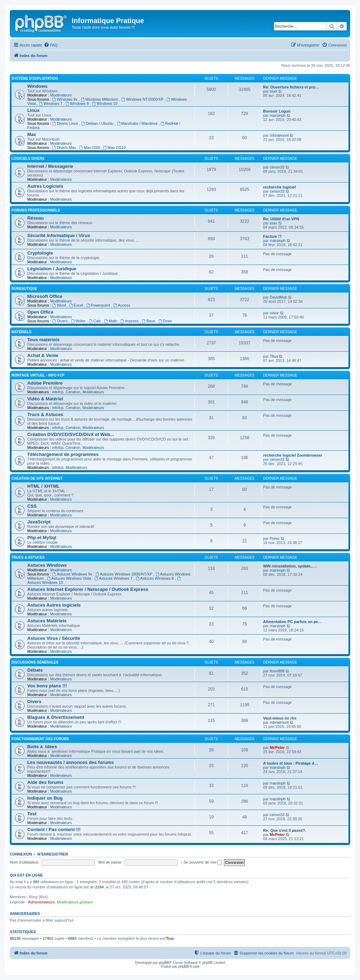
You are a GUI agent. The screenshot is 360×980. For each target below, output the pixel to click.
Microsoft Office (45, 296)
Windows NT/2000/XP (143, 99)
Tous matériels (43, 340)
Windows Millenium (100, 99)
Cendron (73, 392)
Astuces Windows (47, 565)
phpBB (164, 963)
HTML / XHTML (44, 486)
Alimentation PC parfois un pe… (292, 622)
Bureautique (24, 289)
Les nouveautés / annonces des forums (70, 762)
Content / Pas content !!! (54, 829)
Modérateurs (61, 95)
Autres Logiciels (45, 186)
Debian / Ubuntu (98, 123)
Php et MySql (42, 538)
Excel (77, 305)
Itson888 (277, 671)
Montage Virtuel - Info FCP (38, 375)
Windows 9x (66, 99)
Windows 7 (51, 103)
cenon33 (277, 167)
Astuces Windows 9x (73, 574)
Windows (37, 86)
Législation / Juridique (52, 269)
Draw (165, 321)
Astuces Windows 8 (155, 578)
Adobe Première (45, 383)
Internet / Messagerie (50, 166)
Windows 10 (105, 103)
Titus (274, 356)
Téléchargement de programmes (63, 454)
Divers (61, 321)
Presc (275, 538)
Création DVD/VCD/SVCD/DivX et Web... (70, 434)
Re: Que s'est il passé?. (285, 830)
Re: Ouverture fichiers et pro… (291, 87)
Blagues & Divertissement (56, 717)
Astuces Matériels (47, 621)
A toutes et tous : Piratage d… (291, 763)
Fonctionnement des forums (40, 739)
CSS (32, 506)
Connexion (21, 854)
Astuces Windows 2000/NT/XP (125, 574)
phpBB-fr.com (189, 967)
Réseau (36, 218)
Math (111, 321)
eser (273, 91)
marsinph (278, 115)
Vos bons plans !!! (47, 686)
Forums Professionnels (36, 210)
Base (149, 321)
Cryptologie (40, 253)
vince (274, 313)
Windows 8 (78, 103)
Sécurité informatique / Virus (59, 235)
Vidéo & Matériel (45, 399)
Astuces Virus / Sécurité (54, 638)
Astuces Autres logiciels (54, 605)
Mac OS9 (90, 148)
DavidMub (278, 297)
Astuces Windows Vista (70, 578)
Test (32, 814)
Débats (35, 670)
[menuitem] (51, 45)
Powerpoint (99, 305)
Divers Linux (66, 123)
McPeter (277, 747)
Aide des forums (45, 782)
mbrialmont (279, 135)
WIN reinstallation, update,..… (290, 566)
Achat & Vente (43, 355)
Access (122, 305)
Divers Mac (65, 148)
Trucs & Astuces (45, 414)
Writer (79, 321)
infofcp (58, 392)
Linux (33, 110)
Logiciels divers (28, 159)
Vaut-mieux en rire (280, 718)
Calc (96, 321)
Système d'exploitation (35, 78)
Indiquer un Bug (45, 798)
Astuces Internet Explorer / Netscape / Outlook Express (88, 589)
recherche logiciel (280, 187)
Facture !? (272, 236)
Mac (32, 134)
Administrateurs (41, 902)
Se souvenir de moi (203, 862)
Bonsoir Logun (277, 111)
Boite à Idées (42, 747)
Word (60, 305)
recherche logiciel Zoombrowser (293, 455)
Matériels (22, 332)
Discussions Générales (35, 662)
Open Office (40, 312)
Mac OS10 (114, 148)
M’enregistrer (53, 854)
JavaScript (39, 522)
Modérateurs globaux (75, 902)
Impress (130, 321)
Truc (170, 938)
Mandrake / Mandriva (138, 123)
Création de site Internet (37, 478)
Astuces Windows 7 (114, 578)
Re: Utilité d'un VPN (281, 219)
